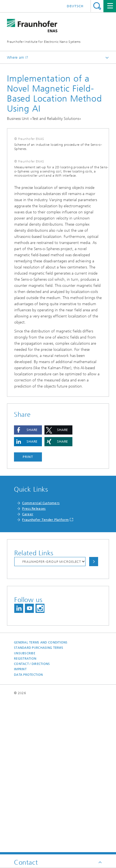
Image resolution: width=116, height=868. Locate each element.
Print (28, 610)
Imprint (20, 822)
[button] (28, 583)
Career (28, 667)
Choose (94, 714)
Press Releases (34, 661)
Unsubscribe (25, 806)
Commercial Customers (41, 656)
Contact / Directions (32, 817)
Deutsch (75, 6)
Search (97, 6)
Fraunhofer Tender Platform (45, 672)
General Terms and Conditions (41, 795)
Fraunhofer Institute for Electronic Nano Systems (44, 42)
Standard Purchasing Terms (39, 801)
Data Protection (28, 828)
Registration (25, 811)
